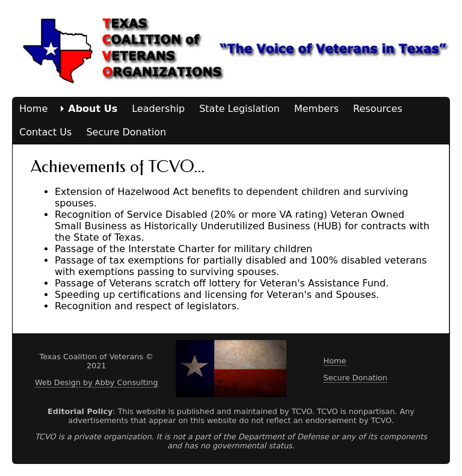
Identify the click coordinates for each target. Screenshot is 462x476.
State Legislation (239, 109)
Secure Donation (126, 132)
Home (33, 109)
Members (316, 109)
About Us (93, 109)
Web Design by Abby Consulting (97, 382)
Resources (378, 109)
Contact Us (45, 132)
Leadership (158, 109)
